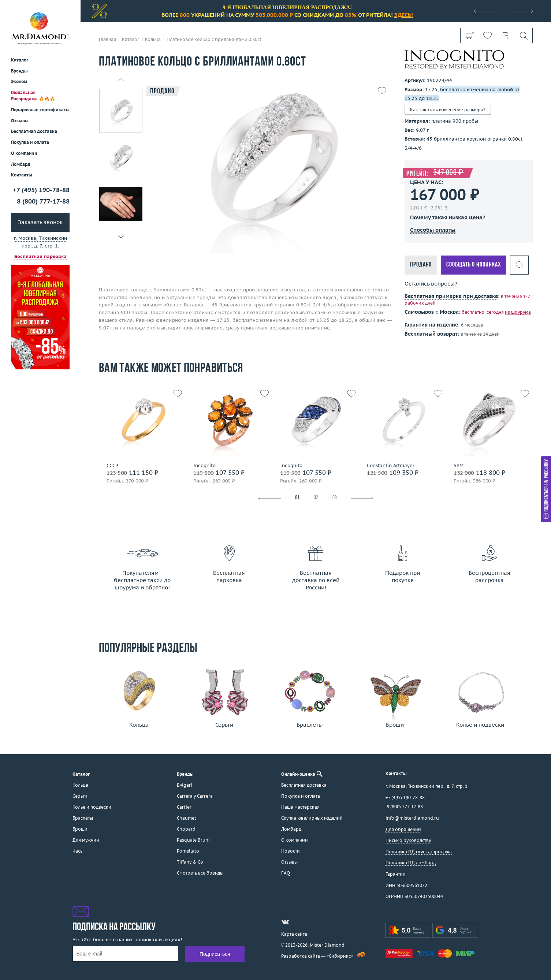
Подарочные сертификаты (40, 110)
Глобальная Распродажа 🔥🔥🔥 (33, 96)
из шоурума (518, 312)
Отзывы (20, 121)
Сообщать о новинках (474, 265)
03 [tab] (335, 498)
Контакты (22, 175)
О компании (24, 153)
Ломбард (21, 164)
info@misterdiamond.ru (412, 818)
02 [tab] (316, 498)
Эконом (19, 81)
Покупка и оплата (30, 142)
